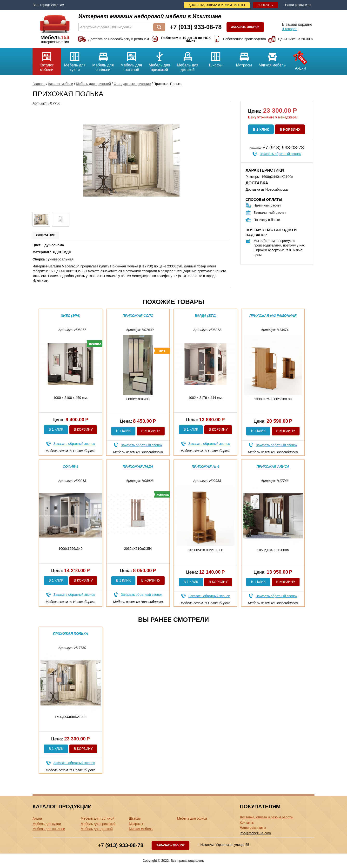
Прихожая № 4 (206, 466)
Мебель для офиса (192, 818)
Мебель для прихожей (159, 60)
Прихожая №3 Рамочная (273, 316)
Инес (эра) (70, 316)
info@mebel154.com (255, 833)
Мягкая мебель (272, 58)
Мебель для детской (188, 60)
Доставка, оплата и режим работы (217, 5)
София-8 (70, 466)
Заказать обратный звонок (280, 154)
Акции (300, 59)
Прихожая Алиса (273, 466)
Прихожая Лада (138, 466)
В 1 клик (261, 129)
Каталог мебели (47, 60)
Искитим (57, 5)
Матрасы (244, 58)
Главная (39, 84)
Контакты (266, 5)
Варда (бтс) (206, 316)
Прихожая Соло (138, 316)
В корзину (290, 129)
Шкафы (216, 58)
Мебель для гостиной (131, 60)
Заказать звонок (245, 27)
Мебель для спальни (103, 60)
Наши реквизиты (298, 5)
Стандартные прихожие (132, 84)
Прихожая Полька (70, 634)
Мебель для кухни (75, 60)
